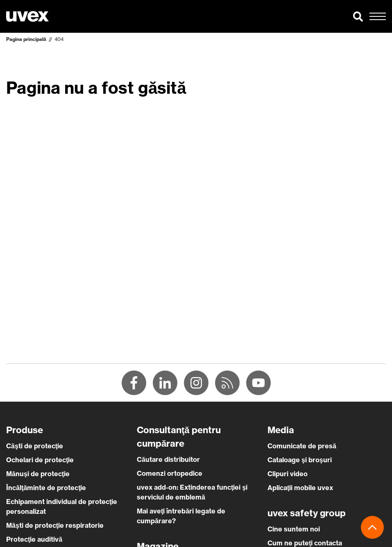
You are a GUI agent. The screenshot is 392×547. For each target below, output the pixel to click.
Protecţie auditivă (34, 539)
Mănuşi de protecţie (38, 474)
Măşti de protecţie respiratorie (55, 525)
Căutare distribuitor (168, 459)
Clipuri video (288, 474)
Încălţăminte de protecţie (46, 488)
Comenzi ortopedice (170, 473)
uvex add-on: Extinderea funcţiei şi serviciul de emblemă (192, 492)
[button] (358, 16)
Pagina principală (26, 39)
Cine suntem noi (294, 529)
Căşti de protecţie (35, 446)
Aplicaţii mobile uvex (300, 488)
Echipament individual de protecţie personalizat (62, 506)
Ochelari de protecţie (40, 460)
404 (59, 39)
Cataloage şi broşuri (300, 460)
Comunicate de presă (302, 446)
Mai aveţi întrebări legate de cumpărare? (181, 516)
